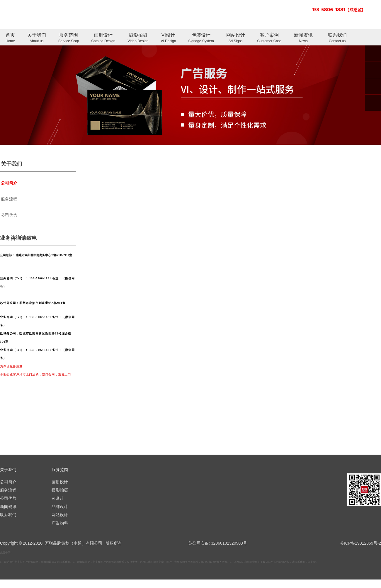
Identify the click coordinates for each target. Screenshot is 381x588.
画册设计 (103, 38)
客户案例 (269, 38)
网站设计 (236, 38)
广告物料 (60, 523)
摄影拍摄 (138, 38)
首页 (10, 38)
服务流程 (9, 199)
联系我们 (337, 38)
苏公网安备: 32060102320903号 (217, 543)
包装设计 (201, 38)
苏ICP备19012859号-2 (360, 543)
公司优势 (9, 215)
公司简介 (9, 183)
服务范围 (69, 38)
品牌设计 (60, 507)
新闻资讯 (303, 38)
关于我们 (37, 38)
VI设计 (168, 38)
